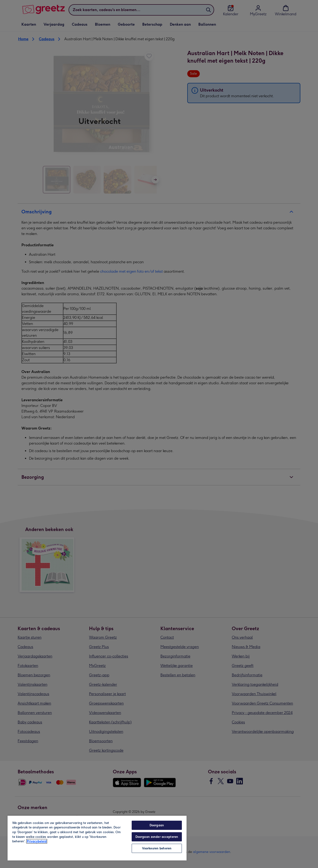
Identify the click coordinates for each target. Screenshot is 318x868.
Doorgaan (157, 825)
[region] (97, 838)
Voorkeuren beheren (157, 848)
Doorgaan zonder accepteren (157, 837)
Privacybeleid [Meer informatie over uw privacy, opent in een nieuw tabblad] (37, 841)
